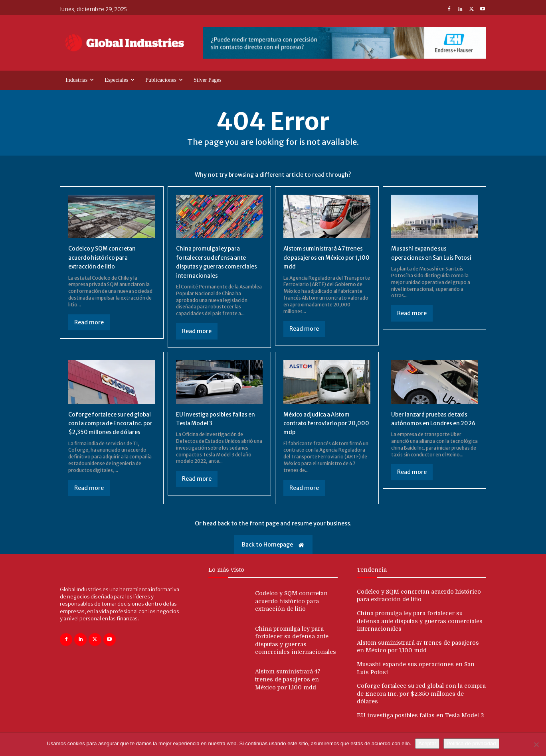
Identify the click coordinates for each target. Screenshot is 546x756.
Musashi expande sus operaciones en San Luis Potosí (426, 257)
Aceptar (427, 743)
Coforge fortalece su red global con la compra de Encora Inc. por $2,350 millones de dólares (106, 427)
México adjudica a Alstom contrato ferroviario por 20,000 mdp (321, 423)
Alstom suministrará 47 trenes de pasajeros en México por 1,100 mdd (318, 257)
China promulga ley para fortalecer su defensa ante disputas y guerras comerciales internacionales (420, 630)
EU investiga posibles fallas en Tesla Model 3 (420, 724)
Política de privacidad (471, 743)
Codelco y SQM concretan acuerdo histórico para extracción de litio (107, 257)
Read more (89, 322)
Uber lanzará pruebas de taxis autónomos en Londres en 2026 (433, 423)
